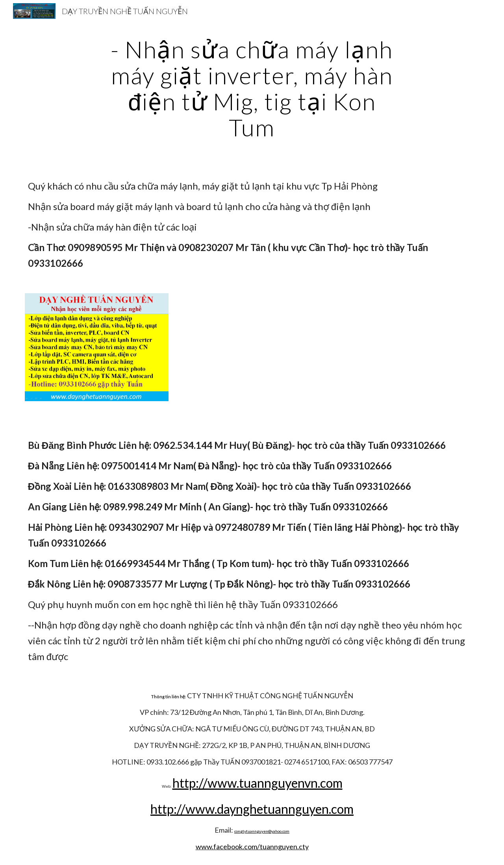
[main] (252, 88)
